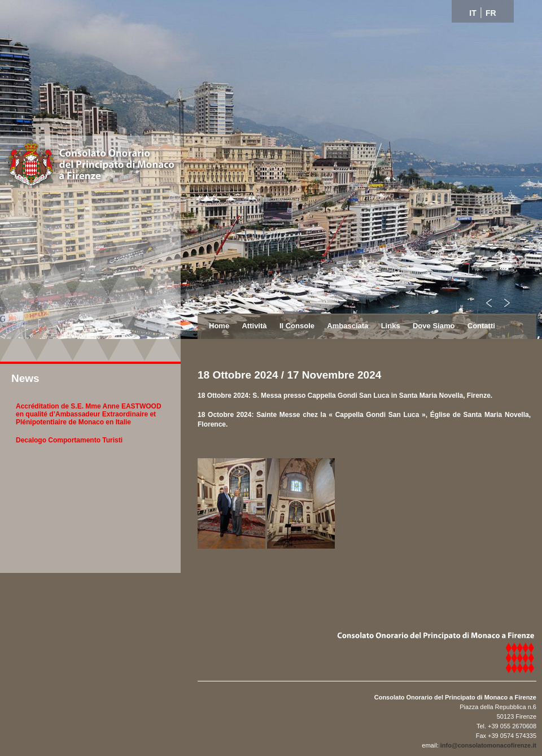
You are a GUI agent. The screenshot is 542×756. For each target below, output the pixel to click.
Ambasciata (348, 326)
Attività (254, 326)
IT (473, 13)
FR (491, 13)
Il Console (297, 326)
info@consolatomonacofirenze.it (488, 745)
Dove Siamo (434, 326)
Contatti (481, 326)
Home (219, 326)
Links (391, 326)
